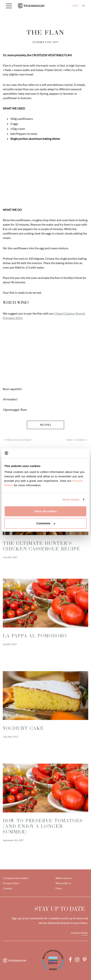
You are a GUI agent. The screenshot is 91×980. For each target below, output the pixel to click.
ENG (76, 6)
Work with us (63, 883)
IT (84, 6)
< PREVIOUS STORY (17, 440)
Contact (8, 888)
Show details (71, 499)
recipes (46, 425)
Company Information (16, 878)
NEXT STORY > (77, 440)
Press (59, 888)
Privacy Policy (11, 883)
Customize (46, 523)
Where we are (64, 878)
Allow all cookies (46, 511)
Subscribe (80, 933)
